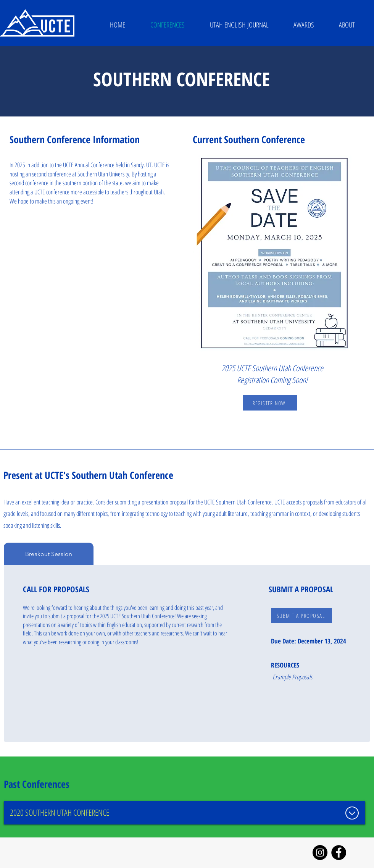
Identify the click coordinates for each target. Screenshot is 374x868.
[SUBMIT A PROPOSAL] (301, 616)
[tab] (49, 554)
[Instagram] (320, 853)
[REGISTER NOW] (270, 403)
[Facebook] (339, 853)
